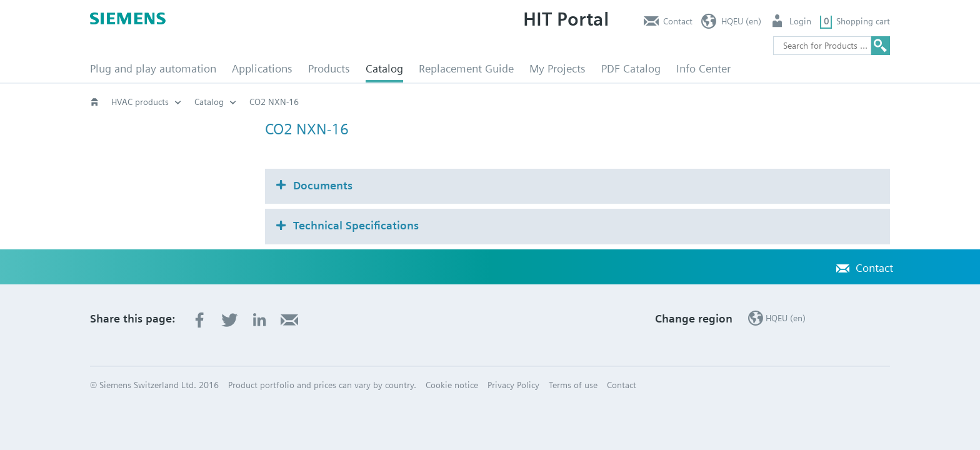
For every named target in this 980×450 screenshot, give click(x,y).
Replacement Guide (466, 68)
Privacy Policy (513, 385)
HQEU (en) (741, 21)
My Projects (557, 68)
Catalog (384, 68)
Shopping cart (863, 21)
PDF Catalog (631, 68)
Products (329, 68)
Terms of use (573, 385)
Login (800, 21)
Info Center (703, 68)
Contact (678, 21)
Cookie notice (452, 385)
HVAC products (140, 102)
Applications (262, 68)
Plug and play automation (153, 68)
